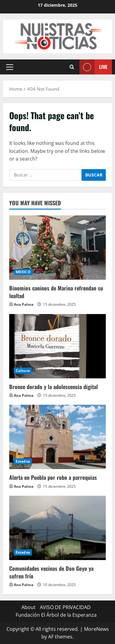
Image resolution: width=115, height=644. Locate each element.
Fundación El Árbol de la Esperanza (56, 615)
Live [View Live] (93, 67)
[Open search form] (72, 67)
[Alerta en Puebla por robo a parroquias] (57, 437)
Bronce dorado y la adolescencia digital (54, 387)
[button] (10, 67)
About (29, 607)
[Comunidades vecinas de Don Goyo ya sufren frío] (57, 528)
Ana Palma (24, 304)
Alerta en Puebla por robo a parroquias (53, 477)
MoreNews (96, 629)
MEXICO (23, 272)
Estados (23, 461)
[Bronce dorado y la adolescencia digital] (57, 346)
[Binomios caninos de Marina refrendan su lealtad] (57, 248)
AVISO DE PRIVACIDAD (65, 607)
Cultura (23, 371)
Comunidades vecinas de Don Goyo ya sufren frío (51, 572)
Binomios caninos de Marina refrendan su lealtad (56, 292)
